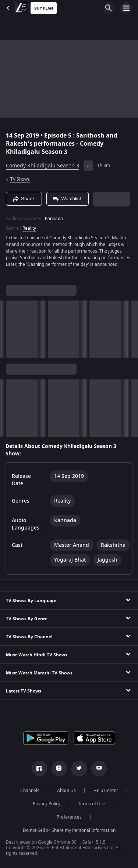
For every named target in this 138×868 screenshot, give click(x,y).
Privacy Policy (47, 804)
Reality (29, 228)
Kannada (54, 219)
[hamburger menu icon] (126, 8)
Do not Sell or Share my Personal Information (69, 830)
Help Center (106, 791)
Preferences (69, 817)
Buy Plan (44, 8)
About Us (66, 791)
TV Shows (20, 179)
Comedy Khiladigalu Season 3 (43, 166)
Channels (30, 791)
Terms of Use (92, 804)
